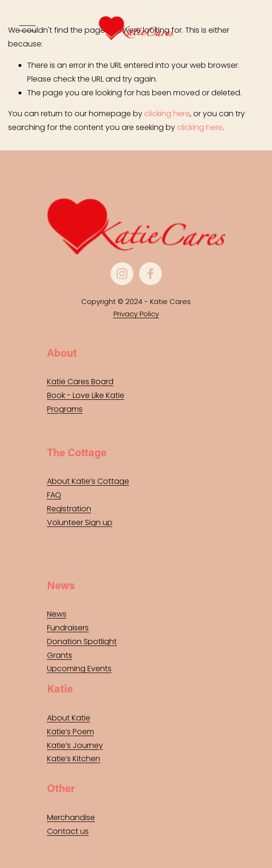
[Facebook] (150, 274)
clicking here (167, 114)
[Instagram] (122, 274)
